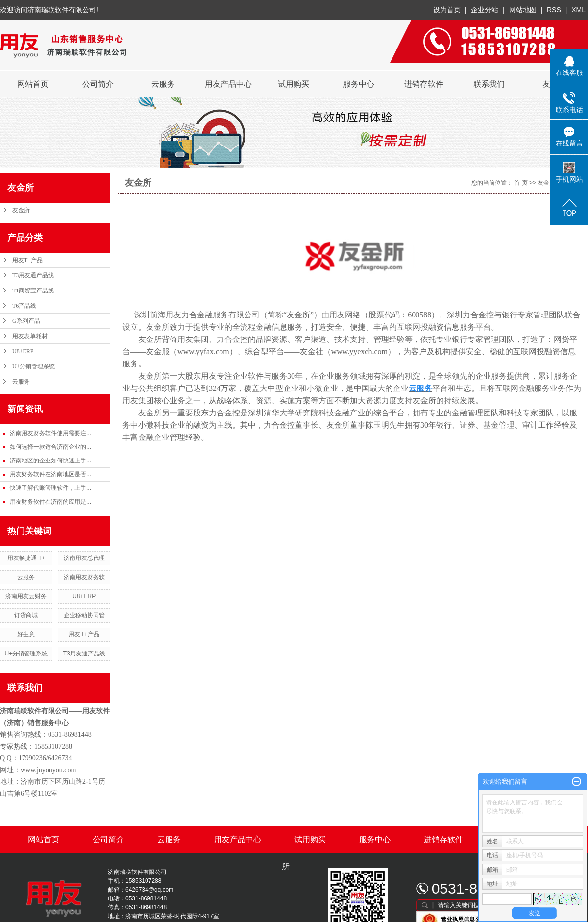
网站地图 (524, 10)
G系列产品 (26, 321)
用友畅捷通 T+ (26, 558)
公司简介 (98, 84)
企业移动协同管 (84, 615)
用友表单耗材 (30, 336)
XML (578, 10)
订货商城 (26, 615)
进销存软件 (424, 84)
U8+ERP (23, 351)
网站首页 (33, 84)
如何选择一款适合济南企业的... (50, 447)
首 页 (521, 183)
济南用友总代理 (84, 558)
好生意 (26, 634)
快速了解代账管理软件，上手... (50, 488)
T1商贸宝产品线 (33, 291)
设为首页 (447, 10)
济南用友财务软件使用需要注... (50, 433)
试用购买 (294, 84)
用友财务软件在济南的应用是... (50, 502)
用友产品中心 (228, 84)
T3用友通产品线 (33, 275)
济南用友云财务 (26, 596)
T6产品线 (24, 306)
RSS (554, 10)
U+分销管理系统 (34, 366)
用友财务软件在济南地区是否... (50, 474)
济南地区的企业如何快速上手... (50, 461)
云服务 (163, 84)
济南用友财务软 (84, 577)
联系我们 (489, 84)
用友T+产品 (27, 260)
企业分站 (485, 10)
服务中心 (359, 84)
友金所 (21, 210)
